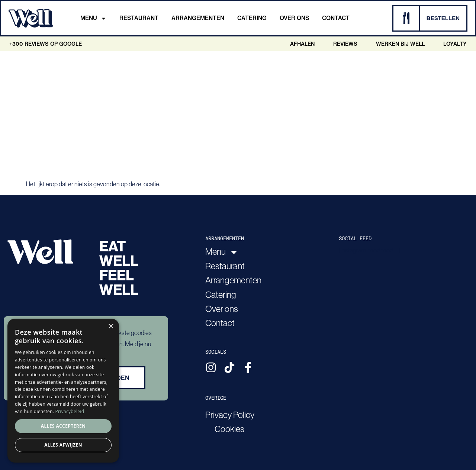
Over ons (294, 18)
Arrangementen (198, 18)
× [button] (111, 327)
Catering (252, 18)
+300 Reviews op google (46, 44)
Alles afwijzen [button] (63, 445)
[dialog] (63, 391)
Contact (336, 18)
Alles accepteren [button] (63, 426)
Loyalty (455, 44)
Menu (93, 18)
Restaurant (139, 18)
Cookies (229, 429)
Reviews (345, 44)
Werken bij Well (400, 44)
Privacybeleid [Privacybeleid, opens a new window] (70, 411)
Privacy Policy (230, 415)
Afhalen (302, 44)
